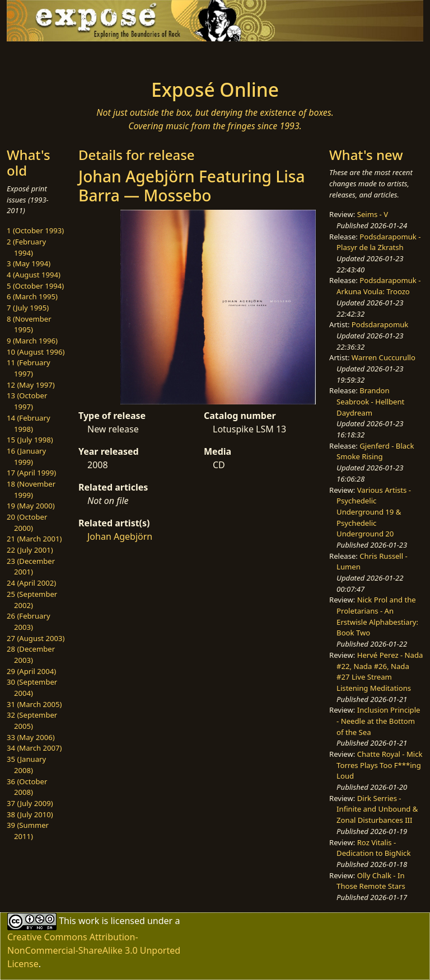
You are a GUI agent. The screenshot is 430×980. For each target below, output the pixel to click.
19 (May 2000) (31, 506)
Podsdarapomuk (380, 324)
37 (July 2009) (30, 803)
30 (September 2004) (32, 687)
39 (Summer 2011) (28, 831)
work (89, 920)
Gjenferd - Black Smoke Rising (375, 451)
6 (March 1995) (32, 296)
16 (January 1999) (26, 456)
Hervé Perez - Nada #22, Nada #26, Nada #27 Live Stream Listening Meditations (380, 672)
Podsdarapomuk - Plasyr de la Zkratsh (378, 242)
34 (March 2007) (34, 748)
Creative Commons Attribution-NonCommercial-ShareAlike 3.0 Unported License (94, 950)
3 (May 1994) (29, 263)
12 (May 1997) (31, 385)
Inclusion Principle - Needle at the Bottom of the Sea (378, 721)
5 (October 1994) (35, 286)
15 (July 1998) (30, 440)
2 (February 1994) (26, 247)
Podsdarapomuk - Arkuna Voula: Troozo (378, 286)
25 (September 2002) (32, 600)
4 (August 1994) (34, 275)
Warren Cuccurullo (384, 357)
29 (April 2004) (31, 671)
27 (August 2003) (36, 638)
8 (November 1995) (29, 324)
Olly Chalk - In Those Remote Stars (371, 881)
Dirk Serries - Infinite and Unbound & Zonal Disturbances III (377, 809)
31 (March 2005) (34, 704)
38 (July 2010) (30, 814)
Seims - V (373, 214)
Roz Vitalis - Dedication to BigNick (373, 848)
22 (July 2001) (30, 550)
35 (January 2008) (26, 765)
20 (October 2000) (27, 522)
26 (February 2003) (29, 621)
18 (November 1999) (31, 489)
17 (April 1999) (31, 473)
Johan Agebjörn (120, 536)
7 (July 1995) (28, 308)
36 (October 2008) (27, 787)
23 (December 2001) (31, 567)
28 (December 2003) (31, 654)
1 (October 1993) (35, 230)
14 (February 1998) (29, 423)
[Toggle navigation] (43, 57)
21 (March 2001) (34, 539)
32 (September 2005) (32, 720)
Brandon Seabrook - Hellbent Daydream (370, 401)
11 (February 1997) (29, 368)
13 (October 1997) (27, 401)
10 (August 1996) (36, 352)
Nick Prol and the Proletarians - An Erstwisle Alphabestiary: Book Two (377, 616)
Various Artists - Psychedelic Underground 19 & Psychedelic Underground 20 (374, 512)
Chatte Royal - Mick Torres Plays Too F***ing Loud (379, 765)
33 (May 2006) (31, 737)
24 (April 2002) (31, 583)
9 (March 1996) (32, 341)
